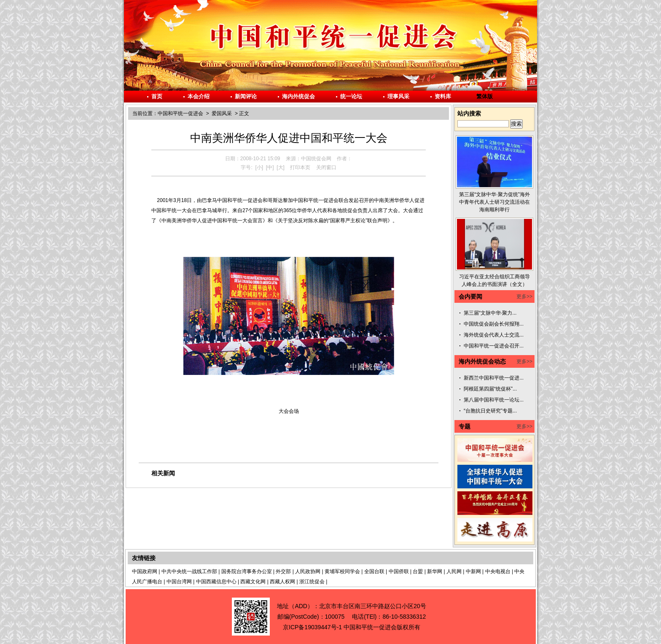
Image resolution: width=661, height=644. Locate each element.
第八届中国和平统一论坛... (494, 400)
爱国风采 (222, 113)
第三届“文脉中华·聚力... (490, 313)
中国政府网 (145, 571)
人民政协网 (308, 571)
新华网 (435, 571)
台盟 (418, 571)
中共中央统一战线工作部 (189, 571)
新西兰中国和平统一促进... (494, 378)
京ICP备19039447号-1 (312, 627)
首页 (157, 96)
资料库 (443, 96)
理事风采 (398, 96)
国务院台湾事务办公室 (247, 571)
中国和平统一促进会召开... (494, 346)
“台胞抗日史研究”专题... (490, 411)
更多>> (524, 296)
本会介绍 (199, 96)
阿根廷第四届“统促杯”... (490, 389)
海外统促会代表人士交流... (494, 335)
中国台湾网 (179, 582)
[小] (259, 167)
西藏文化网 (253, 582)
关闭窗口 (326, 167)
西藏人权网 (282, 582)
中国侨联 (399, 571)
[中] (270, 167)
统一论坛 (351, 96)
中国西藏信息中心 (216, 582)
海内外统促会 (298, 96)
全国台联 (374, 571)
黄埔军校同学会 (342, 571)
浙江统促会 (312, 582)
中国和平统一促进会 (180, 113)
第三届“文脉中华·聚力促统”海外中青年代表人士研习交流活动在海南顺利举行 (494, 202)
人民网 (454, 571)
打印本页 (300, 167)
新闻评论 (246, 96)
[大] (281, 167)
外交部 (283, 571)
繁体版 (485, 96)
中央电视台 (498, 571)
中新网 (473, 571)
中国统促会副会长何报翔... (494, 324)
